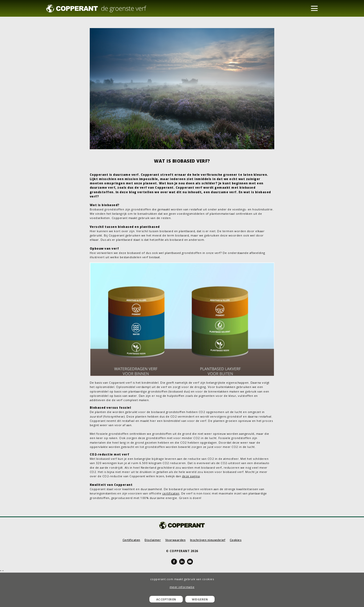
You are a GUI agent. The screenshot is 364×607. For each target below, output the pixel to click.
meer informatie (182, 587)
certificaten (171, 493)
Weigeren (200, 599)
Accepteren (166, 599)
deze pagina (191, 476)
